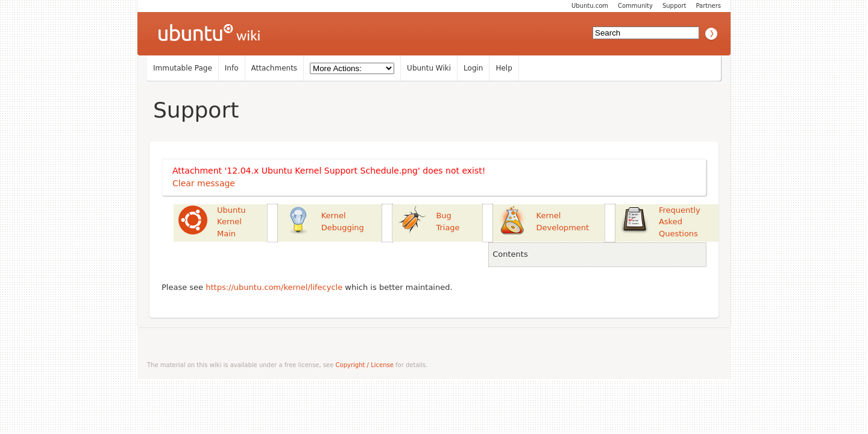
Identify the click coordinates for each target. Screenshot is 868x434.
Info (232, 68)
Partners (708, 6)
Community (635, 6)
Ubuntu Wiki (429, 68)
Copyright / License (365, 365)
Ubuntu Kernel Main (231, 222)
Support (675, 6)
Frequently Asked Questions (680, 222)
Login (473, 68)
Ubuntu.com (590, 6)
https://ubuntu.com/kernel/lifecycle (274, 287)
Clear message (204, 183)
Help (504, 68)
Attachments (275, 68)
